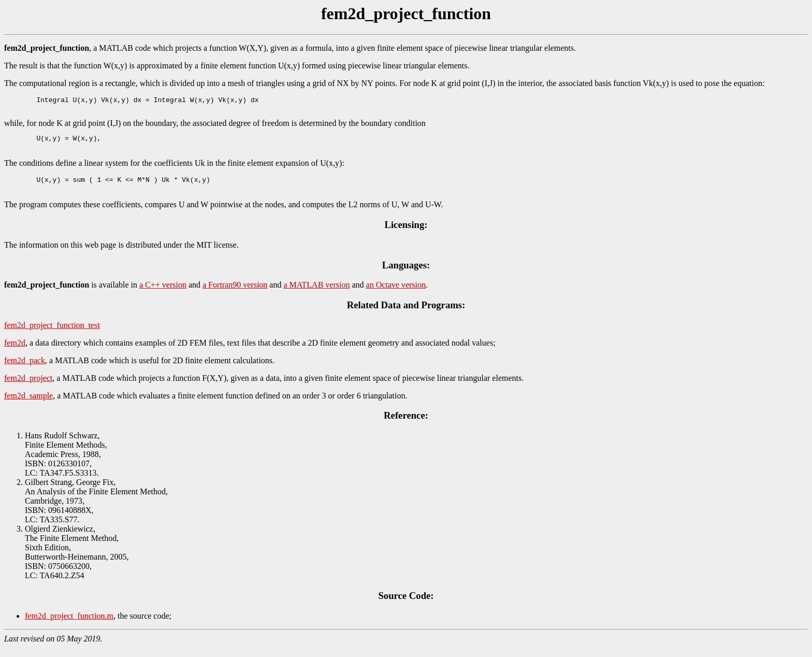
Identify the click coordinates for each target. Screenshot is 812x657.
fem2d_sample (28, 405)
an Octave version (396, 294)
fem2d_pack (25, 370)
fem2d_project (28, 387)
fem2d (15, 352)
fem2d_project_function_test (52, 334)
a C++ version (163, 294)
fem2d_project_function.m (69, 625)
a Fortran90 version (235, 294)
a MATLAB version (316, 294)
